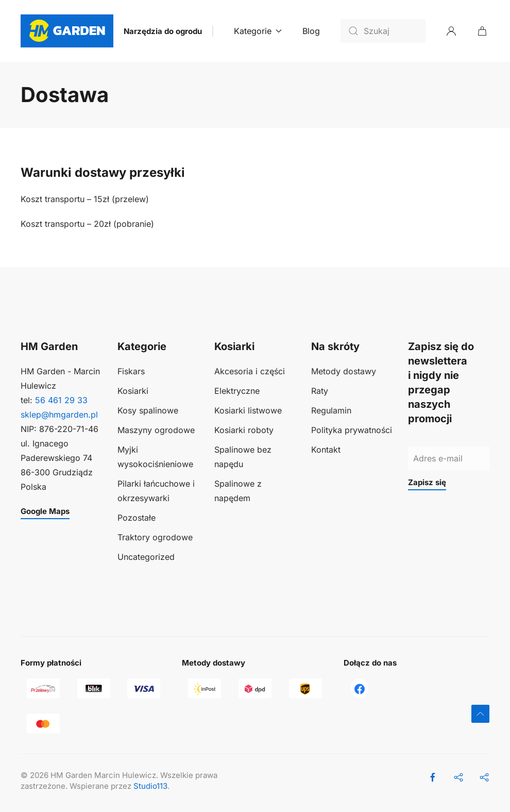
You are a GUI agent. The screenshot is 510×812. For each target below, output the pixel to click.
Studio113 (150, 786)
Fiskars (131, 371)
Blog (311, 31)
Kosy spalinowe (148, 410)
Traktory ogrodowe (155, 537)
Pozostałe (137, 518)
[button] (480, 714)
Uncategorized (146, 557)
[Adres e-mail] (449, 458)
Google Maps (45, 511)
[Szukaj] (383, 31)
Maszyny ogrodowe (156, 430)
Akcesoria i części (250, 371)
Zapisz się (427, 482)
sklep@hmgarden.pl (59, 415)
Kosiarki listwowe (248, 410)
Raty (320, 391)
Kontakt (326, 450)
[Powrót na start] (67, 31)
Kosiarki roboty (244, 430)
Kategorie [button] (258, 31)
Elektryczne (237, 391)
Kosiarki (133, 391)
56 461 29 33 (61, 400)
